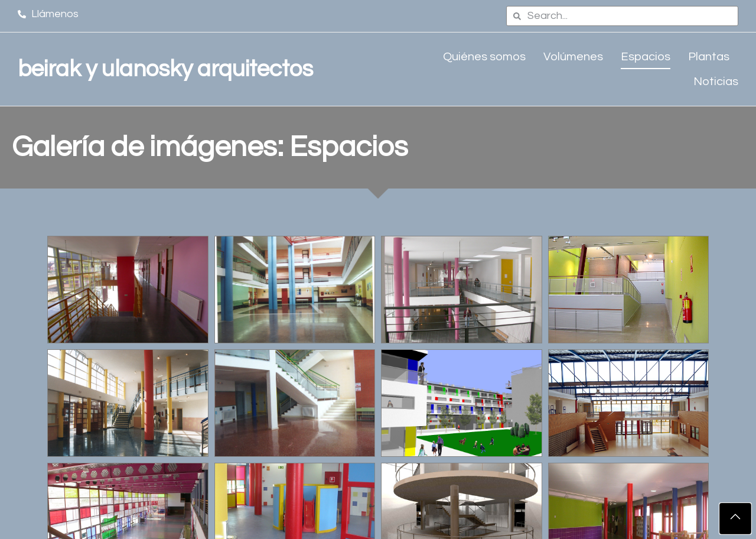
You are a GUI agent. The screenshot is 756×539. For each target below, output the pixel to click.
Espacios (646, 57)
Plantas (709, 57)
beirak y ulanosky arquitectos (165, 69)
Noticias (716, 82)
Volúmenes (573, 57)
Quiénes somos (484, 57)
